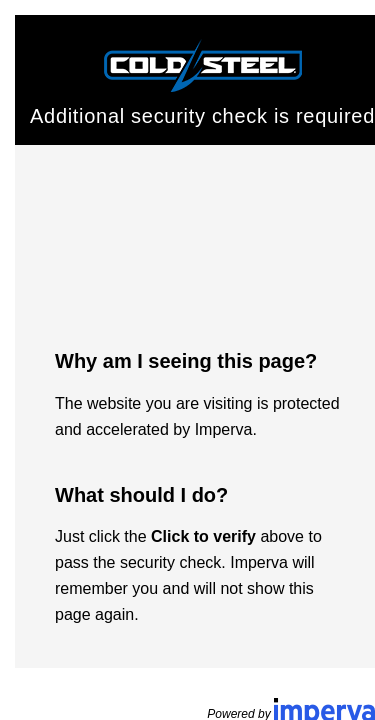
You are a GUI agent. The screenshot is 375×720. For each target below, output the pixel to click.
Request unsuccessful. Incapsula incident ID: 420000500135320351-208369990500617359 (187, 360)
